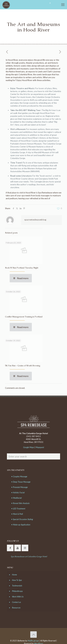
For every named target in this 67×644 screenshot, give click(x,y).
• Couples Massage (19, 476)
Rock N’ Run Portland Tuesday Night (22, 268)
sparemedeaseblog (35, 220)
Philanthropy (17, 591)
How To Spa (17, 580)
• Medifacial (16, 498)
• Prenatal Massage (19, 487)
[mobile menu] (63, 5)
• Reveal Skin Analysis (20, 503)
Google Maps (29, 447)
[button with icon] (10, 548)
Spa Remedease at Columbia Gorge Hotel (29, 556)
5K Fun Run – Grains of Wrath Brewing (23, 366)
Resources (16, 608)
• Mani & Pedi (17, 514)
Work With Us (18, 597)
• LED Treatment (18, 509)
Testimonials (17, 586)
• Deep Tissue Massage (21, 482)
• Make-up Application (21, 525)
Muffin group (33, 641)
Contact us (16, 602)
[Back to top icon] (33, 635)
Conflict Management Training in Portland (24, 317)
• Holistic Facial (18, 493)
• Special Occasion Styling (22, 519)
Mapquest (40, 447)
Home (14, 575)
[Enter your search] (33, 456)
